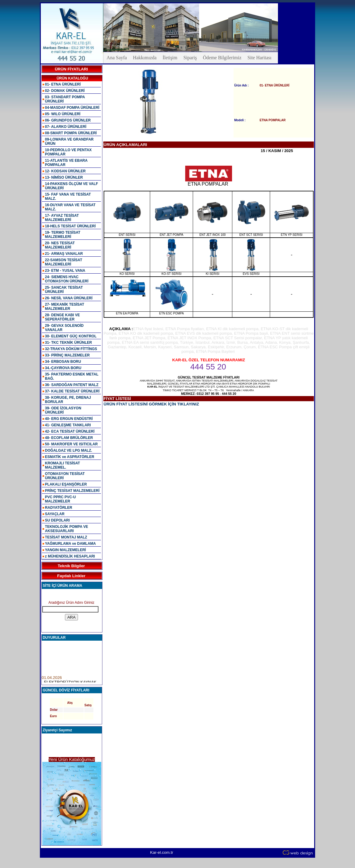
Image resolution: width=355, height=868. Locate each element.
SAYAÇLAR (55, 514)
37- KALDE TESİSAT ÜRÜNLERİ (72, 391)
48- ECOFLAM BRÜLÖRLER (69, 438)
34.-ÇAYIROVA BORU (63, 368)
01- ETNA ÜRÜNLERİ (63, 84)
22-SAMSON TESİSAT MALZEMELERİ (64, 262)
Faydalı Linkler (71, 576)
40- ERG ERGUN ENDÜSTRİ (69, 419)
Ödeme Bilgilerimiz (222, 58)
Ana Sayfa (117, 58)
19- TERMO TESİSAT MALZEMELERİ (63, 235)
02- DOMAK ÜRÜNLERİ (65, 91)
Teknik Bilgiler (71, 566)
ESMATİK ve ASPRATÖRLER (70, 457)
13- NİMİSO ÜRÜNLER (64, 177)
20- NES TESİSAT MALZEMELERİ (60, 245)
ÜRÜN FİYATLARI (71, 69)
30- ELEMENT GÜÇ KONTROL (71, 336)
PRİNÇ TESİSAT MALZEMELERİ (72, 491)
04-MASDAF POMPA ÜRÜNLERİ (72, 108)
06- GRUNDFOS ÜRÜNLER (68, 120)
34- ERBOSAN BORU (63, 362)
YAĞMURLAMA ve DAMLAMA (70, 544)
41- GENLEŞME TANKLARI (68, 425)
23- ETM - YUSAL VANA (65, 271)
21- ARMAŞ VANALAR (64, 254)
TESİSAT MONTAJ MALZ (66, 537)
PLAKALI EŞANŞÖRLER (66, 484)
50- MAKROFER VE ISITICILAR (71, 444)
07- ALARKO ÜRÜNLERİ (66, 127)
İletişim (170, 58)
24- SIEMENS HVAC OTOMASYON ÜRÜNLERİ (67, 279)
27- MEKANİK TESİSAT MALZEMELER (65, 307)
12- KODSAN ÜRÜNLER (65, 171)
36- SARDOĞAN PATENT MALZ (72, 385)
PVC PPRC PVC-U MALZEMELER (60, 499)
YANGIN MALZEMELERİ (66, 550)
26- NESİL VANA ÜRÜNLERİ (69, 298)
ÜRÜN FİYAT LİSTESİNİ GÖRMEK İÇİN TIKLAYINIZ (151, 404)
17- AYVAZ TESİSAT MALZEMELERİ (62, 218)
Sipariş (190, 58)
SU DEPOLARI (57, 520)
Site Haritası (260, 58)
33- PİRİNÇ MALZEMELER (67, 355)
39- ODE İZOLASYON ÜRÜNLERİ (63, 410)
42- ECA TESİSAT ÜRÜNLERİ (70, 431)
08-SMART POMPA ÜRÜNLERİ (71, 133)
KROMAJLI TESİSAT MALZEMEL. (63, 465)
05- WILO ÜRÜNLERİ (63, 114)
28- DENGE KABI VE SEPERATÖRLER (62, 317)
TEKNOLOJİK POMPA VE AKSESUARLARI (67, 529)
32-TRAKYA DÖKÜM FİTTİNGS (71, 349)
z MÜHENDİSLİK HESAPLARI (70, 556)
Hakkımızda (145, 58)
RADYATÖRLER (59, 508)
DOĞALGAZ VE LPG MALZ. (69, 450)
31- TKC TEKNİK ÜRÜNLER (68, 343)
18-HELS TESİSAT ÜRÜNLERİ (70, 226)
